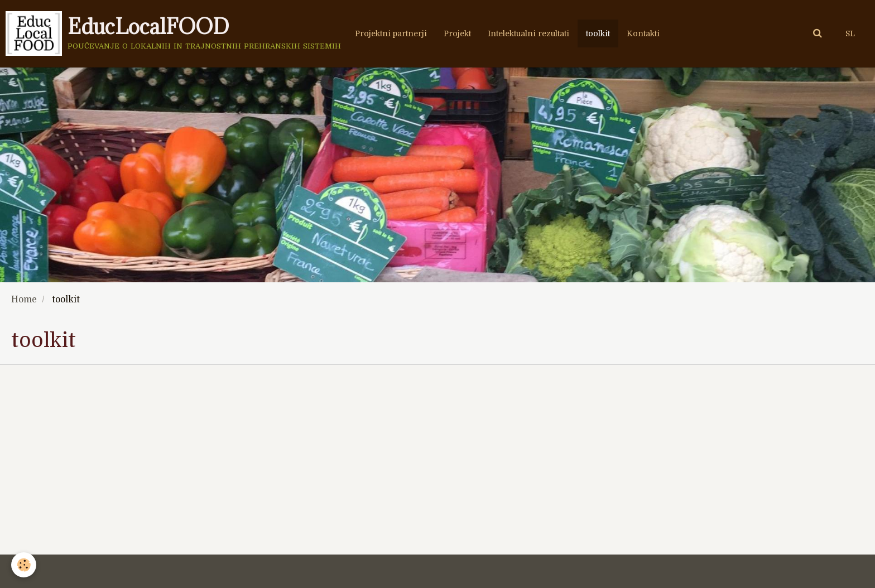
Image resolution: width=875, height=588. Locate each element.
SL (850, 33)
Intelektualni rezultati (528, 33)
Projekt (457, 33)
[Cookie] (24, 565)
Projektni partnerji (391, 33)
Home (24, 300)
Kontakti (643, 33)
